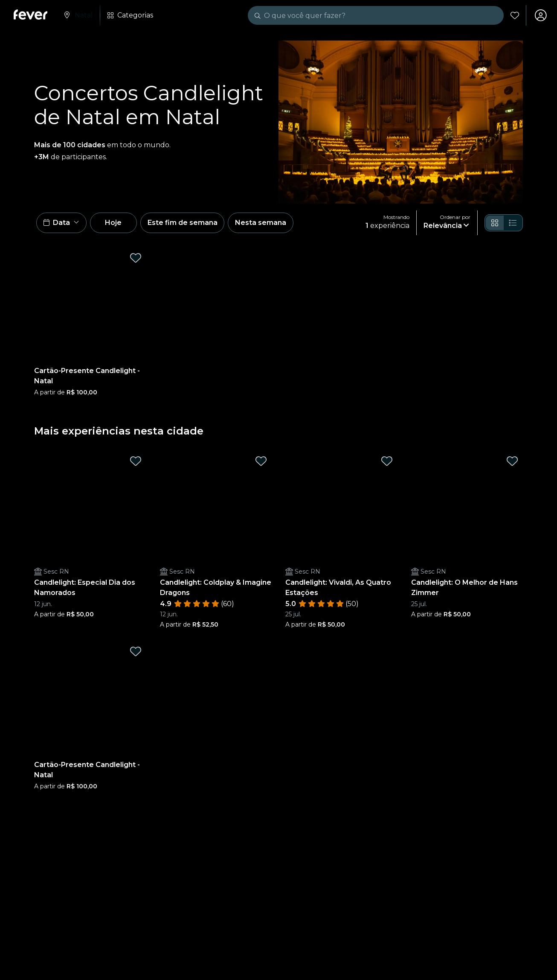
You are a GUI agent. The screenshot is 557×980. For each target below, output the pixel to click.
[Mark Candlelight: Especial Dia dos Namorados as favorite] (136, 461)
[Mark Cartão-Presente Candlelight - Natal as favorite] (136, 258)
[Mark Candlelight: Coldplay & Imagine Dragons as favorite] (261, 461)
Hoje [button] (114, 223)
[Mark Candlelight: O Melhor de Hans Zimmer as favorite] (512, 461)
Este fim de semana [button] (183, 223)
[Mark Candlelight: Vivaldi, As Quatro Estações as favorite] (387, 461)
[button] (61, 223)
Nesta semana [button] (262, 223)
